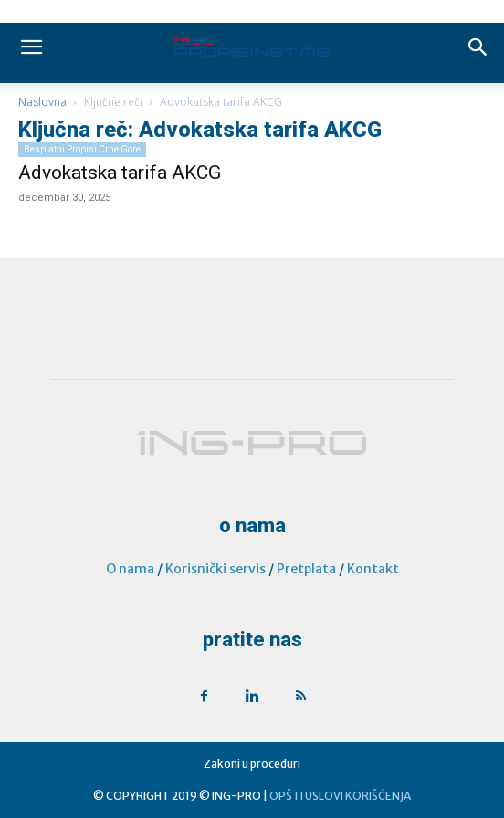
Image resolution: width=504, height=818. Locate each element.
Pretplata (306, 569)
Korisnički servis (215, 569)
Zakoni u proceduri (252, 764)
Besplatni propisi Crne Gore (82, 149)
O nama (130, 569)
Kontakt (373, 569)
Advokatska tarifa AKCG (120, 173)
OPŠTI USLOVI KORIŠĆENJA (340, 796)
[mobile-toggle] (31, 47)
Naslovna (42, 102)
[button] (478, 47)
